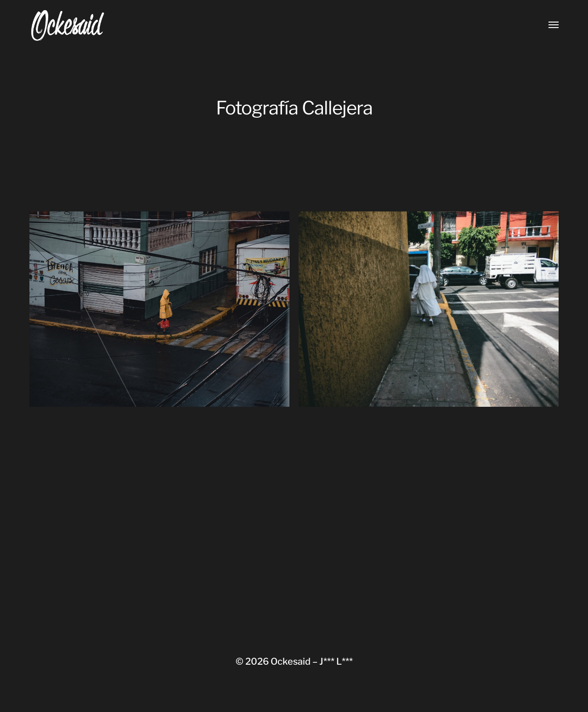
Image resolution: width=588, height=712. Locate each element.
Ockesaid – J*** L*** (312, 661)
